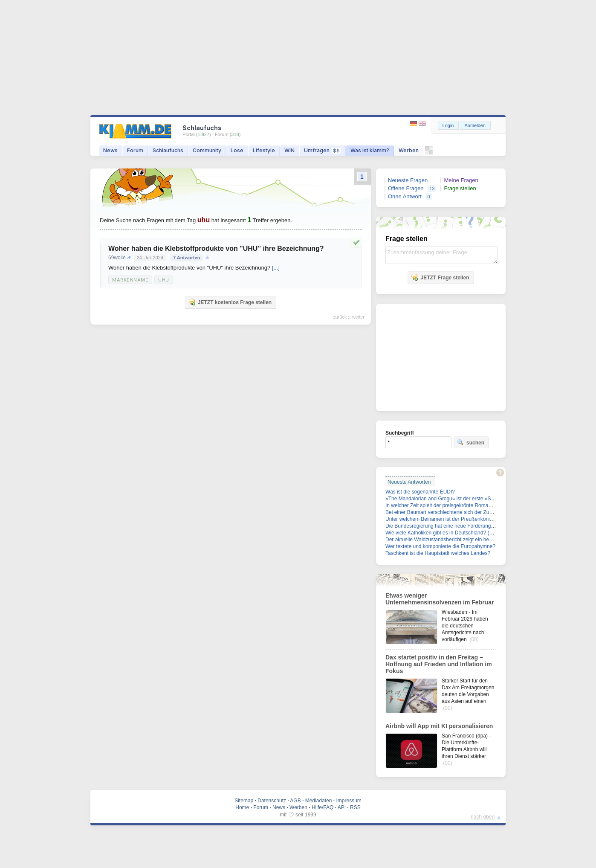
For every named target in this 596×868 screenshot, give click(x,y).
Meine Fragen (461, 180)
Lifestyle (264, 150)
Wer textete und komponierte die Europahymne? (440, 546)
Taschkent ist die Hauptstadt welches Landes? (438, 553)
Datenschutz (272, 801)
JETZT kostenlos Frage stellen (230, 302)
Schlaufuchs (168, 150)
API (342, 807)
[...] (276, 268)
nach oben (483, 817)
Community (207, 150)
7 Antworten (187, 258)
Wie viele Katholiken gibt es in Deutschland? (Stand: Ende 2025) (459, 533)
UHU (164, 280)
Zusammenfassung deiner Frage (442, 255)
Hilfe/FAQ (323, 807)
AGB (295, 801)
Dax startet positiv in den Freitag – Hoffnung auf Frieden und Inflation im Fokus (439, 664)
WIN (289, 150)
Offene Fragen (406, 188)
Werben (409, 150)
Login (448, 125)
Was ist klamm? (370, 150)
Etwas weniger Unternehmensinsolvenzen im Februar (440, 599)
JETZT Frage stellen (440, 277)
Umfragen (323, 150)
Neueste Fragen (408, 180)
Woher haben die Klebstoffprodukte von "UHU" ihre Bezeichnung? (216, 248)
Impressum (349, 801)
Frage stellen (460, 188)
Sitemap (244, 801)
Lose (237, 150)
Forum (135, 150)
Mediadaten (319, 801)
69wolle (117, 258)
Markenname (130, 280)
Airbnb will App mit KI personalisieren (439, 726)
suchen (471, 442)
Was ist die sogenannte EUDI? (420, 492)
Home (242, 807)
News (110, 150)
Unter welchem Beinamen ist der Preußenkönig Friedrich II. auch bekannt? (470, 519)
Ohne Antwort (405, 196)
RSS (355, 807)
